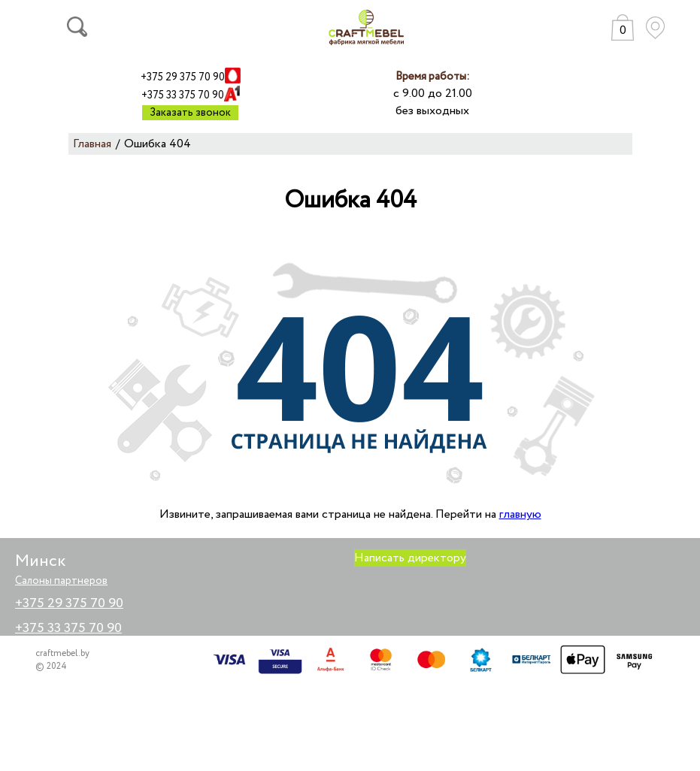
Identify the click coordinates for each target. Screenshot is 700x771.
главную (520, 514)
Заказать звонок (190, 113)
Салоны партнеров (61, 581)
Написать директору (410, 558)
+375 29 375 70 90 (183, 77)
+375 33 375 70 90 (183, 95)
